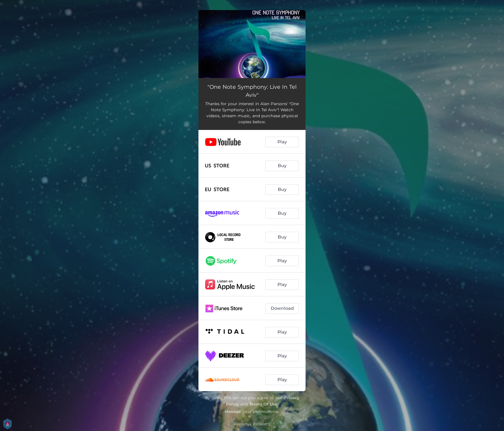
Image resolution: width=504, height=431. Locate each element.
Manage (233, 411)
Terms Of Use (263, 404)
